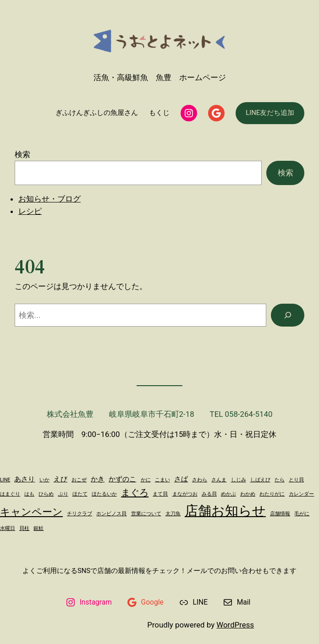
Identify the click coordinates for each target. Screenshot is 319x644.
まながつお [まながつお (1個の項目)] (185, 494)
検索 (22, 154)
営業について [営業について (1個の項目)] (146, 514)
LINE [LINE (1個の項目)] (5, 480)
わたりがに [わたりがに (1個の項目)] (272, 494)
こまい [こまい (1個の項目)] (162, 480)
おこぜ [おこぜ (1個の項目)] (79, 480)
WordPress (235, 625)
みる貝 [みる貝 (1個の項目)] (209, 494)
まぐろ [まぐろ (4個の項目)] (135, 492)
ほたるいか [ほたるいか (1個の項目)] (104, 494)
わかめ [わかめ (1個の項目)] (248, 494)
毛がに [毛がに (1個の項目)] (302, 514)
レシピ (30, 211)
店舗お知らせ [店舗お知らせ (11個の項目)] (225, 511)
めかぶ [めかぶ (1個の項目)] (228, 494)
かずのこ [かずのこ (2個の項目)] (122, 479)
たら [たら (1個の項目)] (280, 480)
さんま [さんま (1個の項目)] (219, 480)
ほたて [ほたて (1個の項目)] (80, 494)
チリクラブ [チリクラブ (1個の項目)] (80, 514)
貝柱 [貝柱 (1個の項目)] (24, 528)
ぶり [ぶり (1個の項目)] (63, 494)
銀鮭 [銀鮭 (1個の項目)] (38, 528)
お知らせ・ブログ (49, 199)
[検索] (288, 315)
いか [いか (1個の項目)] (44, 480)
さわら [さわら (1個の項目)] (200, 480)
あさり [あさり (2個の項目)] (25, 479)
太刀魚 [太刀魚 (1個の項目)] (173, 514)
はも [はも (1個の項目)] (29, 494)
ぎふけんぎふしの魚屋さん (97, 113)
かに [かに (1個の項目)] (146, 480)
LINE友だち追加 (270, 113)
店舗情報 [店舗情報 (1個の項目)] (280, 514)
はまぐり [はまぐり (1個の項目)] (10, 494)
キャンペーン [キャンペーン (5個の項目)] (31, 512)
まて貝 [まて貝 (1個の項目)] (160, 494)
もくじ (159, 113)
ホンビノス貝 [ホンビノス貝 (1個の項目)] (111, 514)
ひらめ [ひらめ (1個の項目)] (46, 494)
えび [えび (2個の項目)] (60, 479)
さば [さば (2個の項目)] (181, 479)
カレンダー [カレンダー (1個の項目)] (301, 494)
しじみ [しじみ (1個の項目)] (239, 480)
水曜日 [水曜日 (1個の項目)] (8, 528)
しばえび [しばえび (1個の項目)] (260, 480)
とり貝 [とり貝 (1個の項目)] (296, 480)
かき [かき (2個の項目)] (98, 479)
